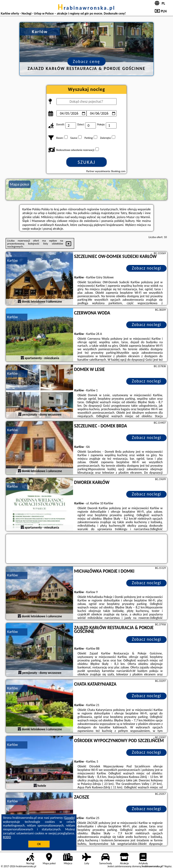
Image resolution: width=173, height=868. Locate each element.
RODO (7, 837)
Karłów (12, 261)
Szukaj (86, 162)
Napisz (168, 866)
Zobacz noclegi (147, 268)
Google (69, 818)
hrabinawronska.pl (86, 8)
